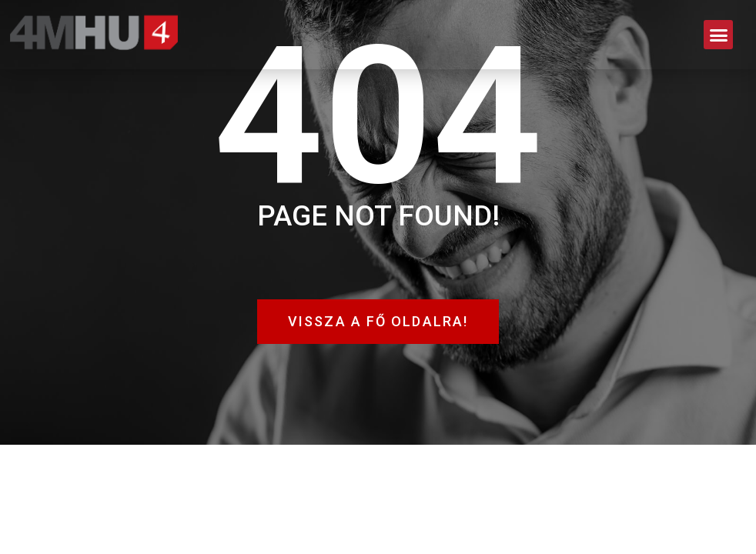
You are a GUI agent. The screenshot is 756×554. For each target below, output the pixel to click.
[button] (718, 35)
